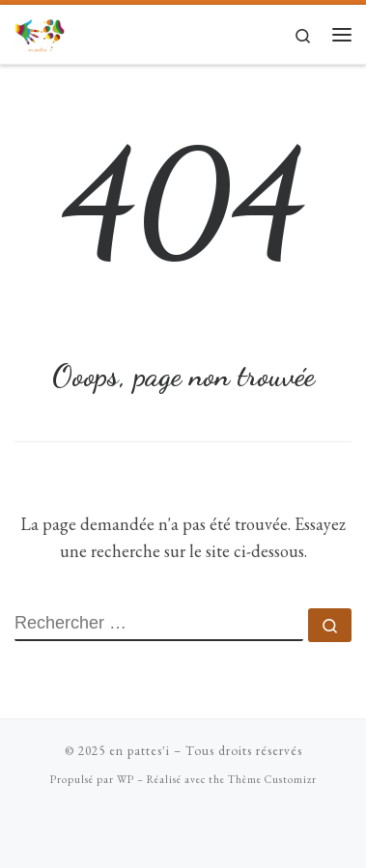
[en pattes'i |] (40, 31)
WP (126, 779)
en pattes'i (140, 751)
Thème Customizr (272, 779)
